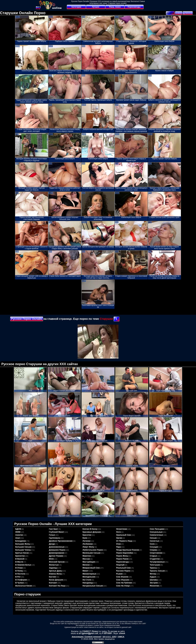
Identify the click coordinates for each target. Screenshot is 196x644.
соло (152, 544)
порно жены (122, 556)
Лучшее (96, 7)
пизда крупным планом (128, 550)
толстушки (155, 565)
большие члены (23, 550)
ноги (118, 532)
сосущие (154, 547)
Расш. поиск (115, 7)
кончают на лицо (57, 586)
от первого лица (124, 541)
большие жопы (23, 544)
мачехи (86, 565)
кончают (53, 583)
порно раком (122, 559)
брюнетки (20, 556)
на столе (87, 580)
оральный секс (124, 535)
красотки (87, 535)
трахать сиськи (157, 571)
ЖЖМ (18, 532)
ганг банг (53, 529)
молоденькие (89, 577)
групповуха (55, 538)
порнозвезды (123, 562)
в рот (18, 577)
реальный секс (124, 568)
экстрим (154, 583)
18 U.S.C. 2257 (110, 637)
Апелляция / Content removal (86, 637)
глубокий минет (57, 532)
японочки (154, 586)
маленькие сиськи (92, 553)
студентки (155, 559)
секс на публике (124, 583)
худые (153, 577)
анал (18, 538)
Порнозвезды (134, 7)
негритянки (122, 529)
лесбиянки (88, 544)
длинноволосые (57, 547)
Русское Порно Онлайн (27, 319)
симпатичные (156, 535)
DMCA (121, 637)
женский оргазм (57, 562)
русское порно (123, 571)
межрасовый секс (91, 568)
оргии (119, 538)
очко (119, 544)
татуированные (157, 562)
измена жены (56, 574)
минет (86, 571)
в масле (19, 562)
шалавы (154, 580)
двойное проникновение (61, 541)
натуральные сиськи (93, 586)
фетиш (153, 574)
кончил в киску (90, 529)
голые (52, 535)
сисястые (155, 541)
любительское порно (93, 550)
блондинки (21, 541)
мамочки (87, 556)
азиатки (19, 535)
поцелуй (120, 565)
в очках (19, 568)
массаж (86, 559)
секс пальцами (157, 529)
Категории (76, 7)
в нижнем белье (23, 565)
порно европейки (125, 553)
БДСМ (18, 529)
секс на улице (123, 586)
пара (119, 547)
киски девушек (56, 580)
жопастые (54, 565)
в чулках (20, 583)
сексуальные (156, 532)
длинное (188, 13)
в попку (19, 571)
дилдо (52, 544)
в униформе (21, 580)
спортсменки (156, 553)
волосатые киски (24, 586)
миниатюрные (89, 574)
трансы (153, 568)
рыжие (120, 574)
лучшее (170, 13)
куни (85, 538)
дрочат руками (56, 556)
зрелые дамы (56, 571)
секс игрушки (123, 580)
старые (153, 556)
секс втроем (122, 577)
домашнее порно (57, 550)
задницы (53, 568)
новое (179, 13)
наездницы (88, 583)
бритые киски (22, 553)
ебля (51, 559)
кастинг (53, 577)
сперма (153, 550)
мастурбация (89, 562)
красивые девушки (92, 532)
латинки (87, 541)
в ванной (20, 559)
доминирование (57, 553)
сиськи (153, 538)
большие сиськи (23, 547)
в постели (20, 574)
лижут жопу (88, 547)
